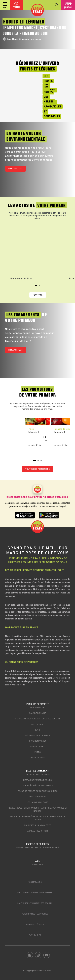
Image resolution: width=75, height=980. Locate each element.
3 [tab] (42, 462)
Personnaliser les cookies (35, 914)
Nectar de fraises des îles (37, 780)
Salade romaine (37, 713)
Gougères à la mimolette (37, 825)
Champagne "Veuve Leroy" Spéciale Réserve (37, 719)
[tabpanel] (37, 251)
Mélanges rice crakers (38, 735)
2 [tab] (41, 286)
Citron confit (37, 746)
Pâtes (38, 752)
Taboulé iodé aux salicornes (37, 785)
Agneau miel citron (37, 831)
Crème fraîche (38, 758)
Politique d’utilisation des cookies (35, 903)
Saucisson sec (38, 707)
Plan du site (35, 935)
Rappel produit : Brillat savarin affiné (38, 847)
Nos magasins (35, 882)
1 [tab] (36, 286)
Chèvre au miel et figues (38, 774)
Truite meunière (37, 797)
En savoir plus (15, 169)
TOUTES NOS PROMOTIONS (37, 469)
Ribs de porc (37, 724)
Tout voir (38, 295)
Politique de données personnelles (35, 893)
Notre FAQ (37, 864)
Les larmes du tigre (37, 802)
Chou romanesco (38, 741)
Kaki (38, 730)
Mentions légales (35, 924)
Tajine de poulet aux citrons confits (38, 791)
